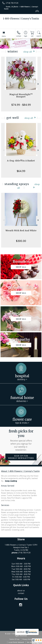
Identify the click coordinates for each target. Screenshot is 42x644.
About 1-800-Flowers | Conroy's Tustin (20, 471)
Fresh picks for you (21, 440)
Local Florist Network (16, 642)
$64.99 (21, 171)
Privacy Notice (27, 639)
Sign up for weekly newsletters (21, 457)
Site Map (30, 642)
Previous (4, 84)
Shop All (28, 52)
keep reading (11, 481)
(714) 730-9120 (12, 3)
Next (38, 84)
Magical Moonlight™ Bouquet (21, 95)
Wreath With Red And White (21, 231)
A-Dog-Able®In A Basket (21, 161)
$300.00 (21, 241)
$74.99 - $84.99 (21, 105)
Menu (4, 36)
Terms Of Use (14, 639)
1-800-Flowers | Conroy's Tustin (21, 19)
